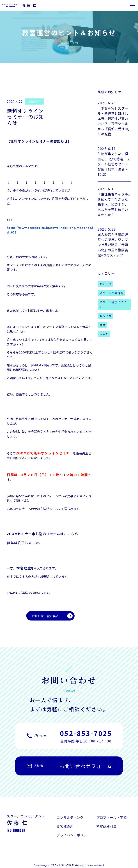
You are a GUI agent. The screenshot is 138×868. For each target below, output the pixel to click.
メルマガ (105, 316)
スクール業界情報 (111, 293)
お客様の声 (65, 826)
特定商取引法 (106, 826)
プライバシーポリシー (74, 835)
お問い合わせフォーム (69, 768)
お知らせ (34, 102)
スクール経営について (113, 304)
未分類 (104, 334)
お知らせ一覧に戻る (52, 616)
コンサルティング (70, 817)
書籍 (102, 325)
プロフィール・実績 (112, 817)
